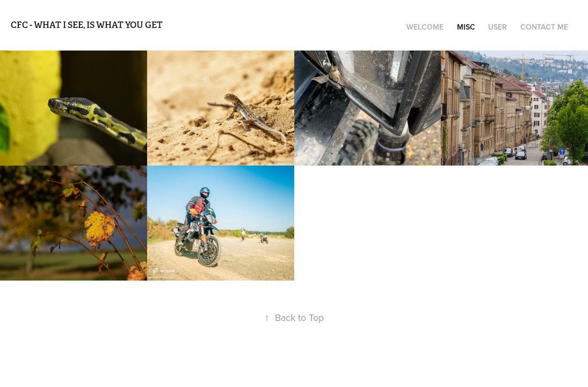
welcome (425, 27)
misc (466, 27)
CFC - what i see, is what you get (87, 25)
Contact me (544, 27)
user (498, 27)
